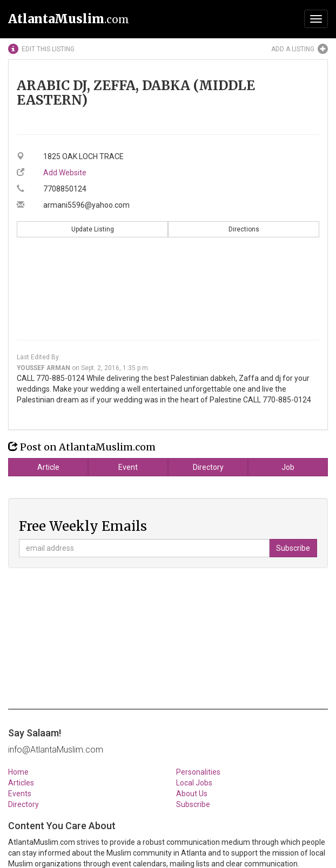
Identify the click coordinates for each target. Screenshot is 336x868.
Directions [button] (244, 229)
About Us (192, 794)
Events (20, 794)
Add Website (65, 173)
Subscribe (193, 804)
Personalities (198, 772)
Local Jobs (194, 783)
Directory (208, 467)
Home (18, 772)
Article (48, 467)
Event (128, 467)
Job (288, 467)
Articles (21, 783)
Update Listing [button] (93, 229)
